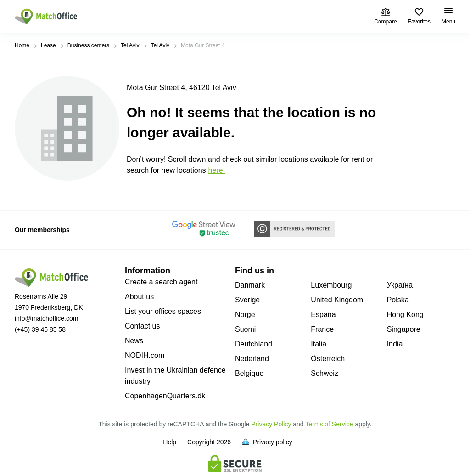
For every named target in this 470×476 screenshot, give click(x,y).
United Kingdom (337, 300)
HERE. (217, 170)
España (323, 314)
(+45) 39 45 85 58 (40, 329)
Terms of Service (329, 424)
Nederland (252, 359)
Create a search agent (161, 282)
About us (139, 297)
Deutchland (254, 344)
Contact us (142, 326)
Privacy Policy (271, 424)
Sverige (247, 300)
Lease (48, 45)
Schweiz (325, 373)
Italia (319, 344)
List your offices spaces (163, 311)
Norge (245, 314)
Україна (400, 285)
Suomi (245, 329)
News (134, 341)
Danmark (250, 285)
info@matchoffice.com (46, 318)
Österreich (328, 359)
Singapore (404, 329)
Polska (398, 300)
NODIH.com (145, 355)
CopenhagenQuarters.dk (165, 396)
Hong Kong (405, 314)
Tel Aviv (130, 45)
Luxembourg (331, 285)
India (395, 344)
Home (22, 45)
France (322, 329)
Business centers (88, 45)
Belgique (249, 373)
